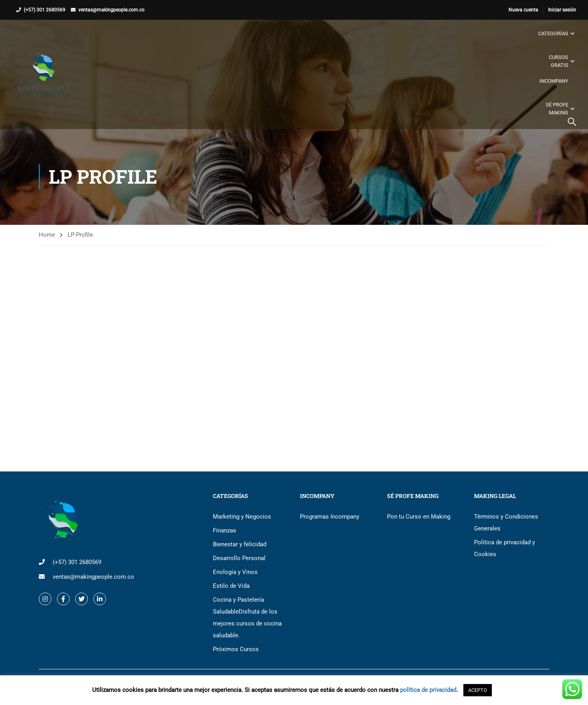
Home (47, 235)
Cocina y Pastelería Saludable (247, 618)
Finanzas (225, 530)
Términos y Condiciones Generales (506, 523)
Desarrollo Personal (239, 558)
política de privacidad (428, 690)
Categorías (553, 33)
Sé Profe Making (557, 109)
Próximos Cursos (236, 649)
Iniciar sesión (562, 10)
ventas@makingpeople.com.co (111, 10)
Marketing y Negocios (242, 517)
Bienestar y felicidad (240, 544)
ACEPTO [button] (478, 690)
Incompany (554, 81)
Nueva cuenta (523, 10)
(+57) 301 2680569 (45, 10)
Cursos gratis (559, 61)
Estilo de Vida (231, 586)
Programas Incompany (330, 517)
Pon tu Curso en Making (419, 517)
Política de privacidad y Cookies (505, 548)
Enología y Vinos (235, 572)
